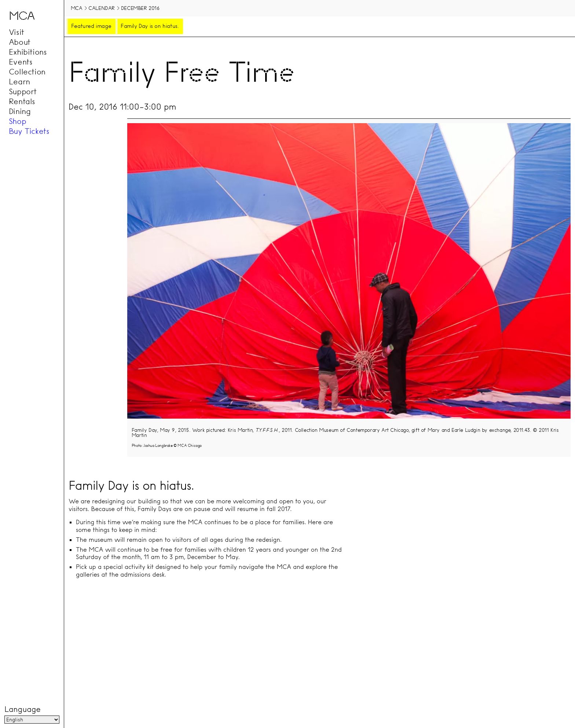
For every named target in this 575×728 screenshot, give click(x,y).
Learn (19, 82)
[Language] (32, 720)
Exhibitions (28, 52)
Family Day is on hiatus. (150, 26)
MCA (77, 8)
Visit (17, 32)
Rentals (22, 102)
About (20, 42)
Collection (27, 72)
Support (23, 92)
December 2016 (140, 8)
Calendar (102, 8)
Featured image (91, 26)
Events (21, 62)
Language (22, 709)
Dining (20, 111)
